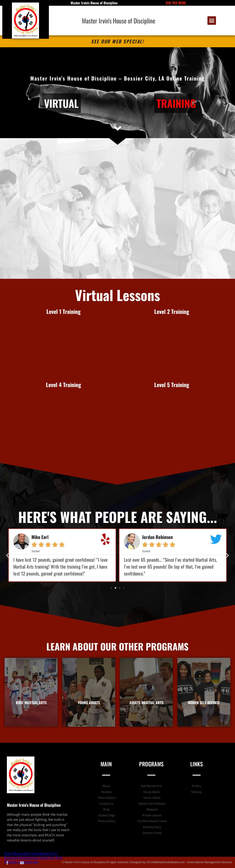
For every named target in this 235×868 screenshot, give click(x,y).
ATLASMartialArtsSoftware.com (165, 862)
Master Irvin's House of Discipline (119, 21)
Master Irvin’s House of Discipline (34, 805)
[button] (212, 21)
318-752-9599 (176, 3)
